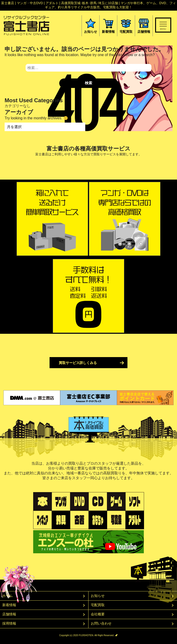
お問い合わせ (101, 623)
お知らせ (98, 596)
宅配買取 (98, 605)
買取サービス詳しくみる (78, 363)
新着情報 (9, 605)
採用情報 (9, 623)
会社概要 (98, 614)
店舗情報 (9, 614)
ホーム (7, 596)
